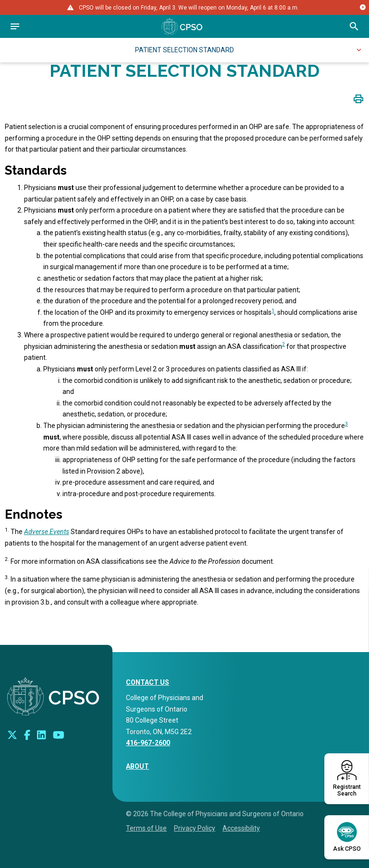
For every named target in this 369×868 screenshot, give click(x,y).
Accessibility (241, 828)
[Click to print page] (358, 99)
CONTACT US (148, 682)
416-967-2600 (148, 743)
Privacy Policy (195, 828)
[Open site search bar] (354, 26)
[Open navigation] (15, 26)
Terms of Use (146, 828)
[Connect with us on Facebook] (27, 735)
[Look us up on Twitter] (12, 735)
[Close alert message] (363, 7)
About (137, 766)
